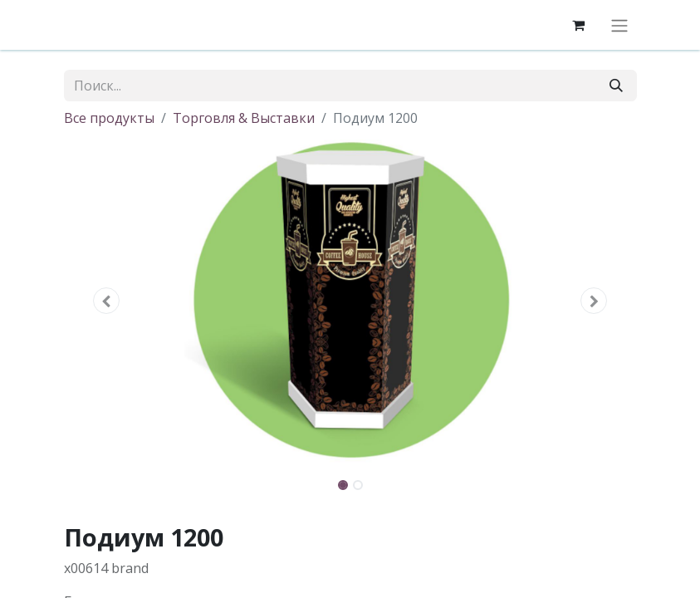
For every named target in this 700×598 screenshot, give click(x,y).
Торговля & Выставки (244, 118)
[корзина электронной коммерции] (579, 25)
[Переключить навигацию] (619, 25)
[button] (107, 301)
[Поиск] (616, 86)
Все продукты (109, 118)
